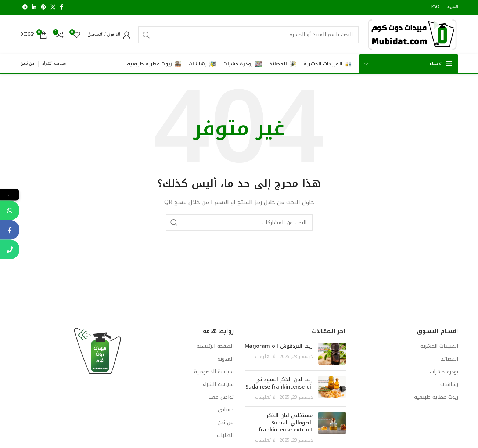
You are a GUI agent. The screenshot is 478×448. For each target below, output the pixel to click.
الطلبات (225, 436)
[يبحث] (248, 35)
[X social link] (53, 7)
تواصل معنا (221, 397)
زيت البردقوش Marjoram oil (279, 346)
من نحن (226, 423)
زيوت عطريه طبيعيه (436, 397)
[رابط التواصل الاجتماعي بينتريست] (43, 7)
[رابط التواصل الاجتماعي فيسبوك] (62, 7)
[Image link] (97, 351)
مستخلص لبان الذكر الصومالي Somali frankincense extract (286, 423)
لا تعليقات (265, 357)
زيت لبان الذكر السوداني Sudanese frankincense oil (279, 383)
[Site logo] (412, 34)
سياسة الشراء (218, 384)
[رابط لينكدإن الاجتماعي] (34, 7)
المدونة (226, 359)
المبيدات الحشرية (439, 346)
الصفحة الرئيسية (215, 346)
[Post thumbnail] (332, 354)
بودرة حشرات (444, 372)
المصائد (450, 359)
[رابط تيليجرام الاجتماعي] (25, 7)
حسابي (226, 410)
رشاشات (449, 384)
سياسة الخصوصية (214, 372)
